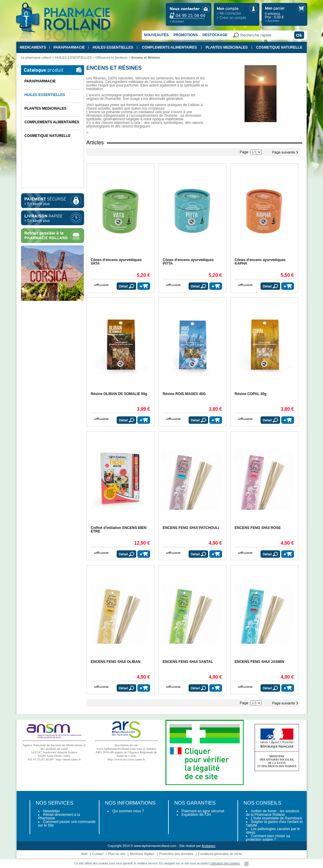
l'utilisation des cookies (225, 863)
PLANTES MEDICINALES (227, 47)
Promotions (186, 35)
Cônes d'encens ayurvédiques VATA (116, 262)
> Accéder (177, 21)
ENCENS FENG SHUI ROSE (258, 528)
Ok (299, 35)
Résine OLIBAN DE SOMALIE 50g (119, 394)
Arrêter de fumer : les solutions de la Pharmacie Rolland (273, 813)
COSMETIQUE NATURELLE (279, 47)
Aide (84, 854)
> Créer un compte (232, 18)
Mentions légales (142, 854)
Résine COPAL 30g (251, 394)
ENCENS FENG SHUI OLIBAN (116, 662)
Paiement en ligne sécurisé (203, 811)
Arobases (208, 846)
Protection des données (176, 854)
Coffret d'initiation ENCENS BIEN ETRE (119, 530)
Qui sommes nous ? (128, 811)
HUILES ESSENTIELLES (113, 47)
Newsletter (52, 811)
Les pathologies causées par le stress (273, 831)
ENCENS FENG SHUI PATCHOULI (191, 528)
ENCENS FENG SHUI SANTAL (188, 662)
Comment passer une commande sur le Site (67, 824)
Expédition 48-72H (196, 815)
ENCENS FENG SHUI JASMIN (259, 662)
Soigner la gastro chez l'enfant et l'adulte (274, 824)
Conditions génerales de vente (220, 854)
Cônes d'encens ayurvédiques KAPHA (260, 262)
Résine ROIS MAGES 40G (184, 394)
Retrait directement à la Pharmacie (59, 816)
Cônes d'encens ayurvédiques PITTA (188, 262)
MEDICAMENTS (33, 47)
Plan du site (116, 854)
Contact (98, 854)
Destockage (215, 35)
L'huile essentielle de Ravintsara (277, 818)
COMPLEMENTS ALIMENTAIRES (169, 47)
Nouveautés (156, 35)
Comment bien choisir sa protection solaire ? (268, 838)
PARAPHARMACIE (69, 47)
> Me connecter (229, 13)
